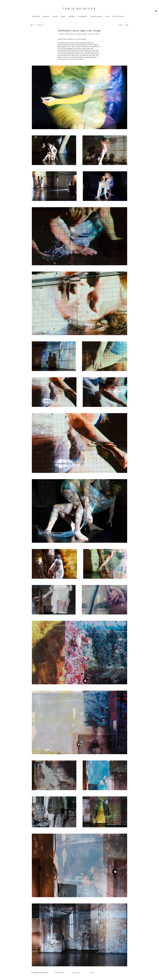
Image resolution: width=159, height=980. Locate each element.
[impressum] (76, 973)
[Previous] (40, 25)
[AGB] (92, 973)
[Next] (120, 25)
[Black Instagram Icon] (156, 11)
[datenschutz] (59, 973)
